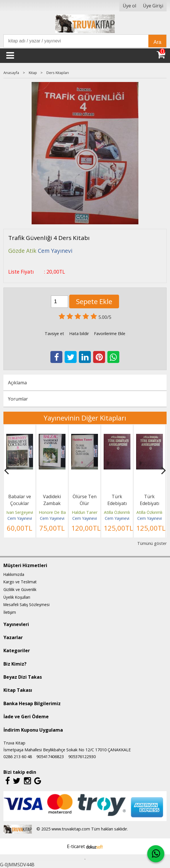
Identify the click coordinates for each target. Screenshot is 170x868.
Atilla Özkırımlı (117, 512)
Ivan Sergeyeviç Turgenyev (31, 512)
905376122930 (82, 757)
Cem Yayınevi (20, 518)
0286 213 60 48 (18, 757)
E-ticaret (76, 846)
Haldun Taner (85, 512)
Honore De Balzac (56, 512)
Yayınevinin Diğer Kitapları (85, 418)
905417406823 (50, 757)
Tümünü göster (152, 543)
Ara (157, 42)
